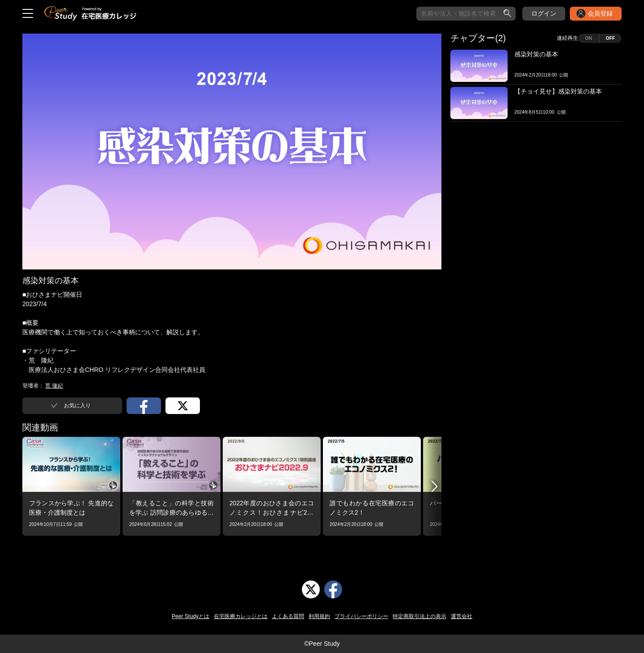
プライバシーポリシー (361, 616)
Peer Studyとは (191, 616)
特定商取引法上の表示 (419, 616)
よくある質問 (288, 616)
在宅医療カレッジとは (241, 616)
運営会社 (462, 616)
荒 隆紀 (54, 386)
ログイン (544, 13)
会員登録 (600, 13)
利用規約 (319, 616)
